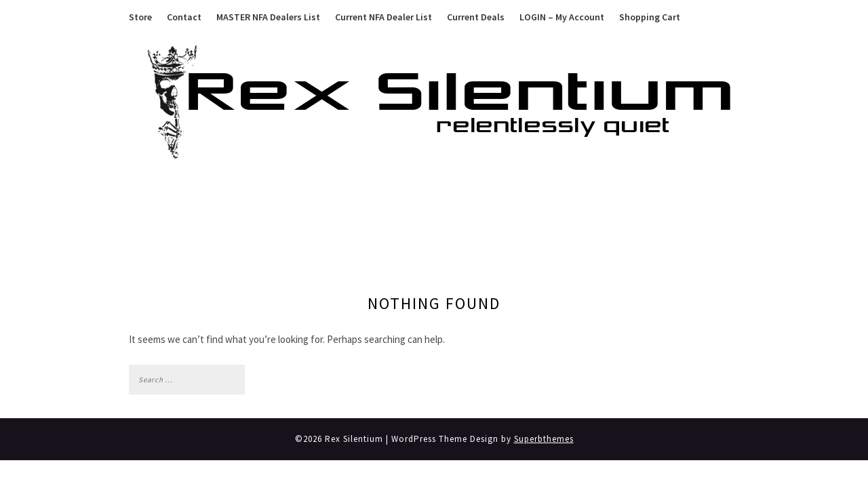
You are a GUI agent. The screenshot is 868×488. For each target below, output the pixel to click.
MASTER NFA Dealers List (268, 17)
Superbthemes (544, 439)
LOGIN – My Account (562, 17)
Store (140, 17)
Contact (184, 17)
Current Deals (476, 17)
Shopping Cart (650, 17)
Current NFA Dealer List (383, 17)
